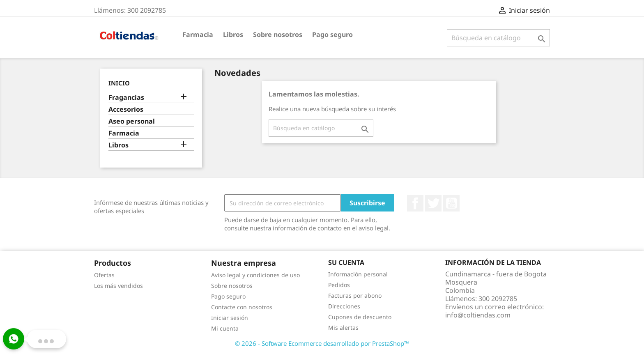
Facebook (415, 203)
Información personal (358, 274)
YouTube (451, 203)
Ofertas (104, 275)
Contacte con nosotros (242, 307)
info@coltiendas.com (478, 315)
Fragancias (126, 98)
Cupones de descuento (360, 317)
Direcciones (344, 306)
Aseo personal (132, 121)
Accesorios (126, 109)
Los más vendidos (118, 286)
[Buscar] (498, 38)
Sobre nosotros (278, 34)
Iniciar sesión (230, 318)
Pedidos (339, 285)
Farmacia (198, 34)
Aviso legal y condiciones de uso (255, 275)
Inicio (119, 83)
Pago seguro (332, 34)
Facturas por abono (355, 295)
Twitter (433, 203)
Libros (233, 34)
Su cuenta (346, 262)
